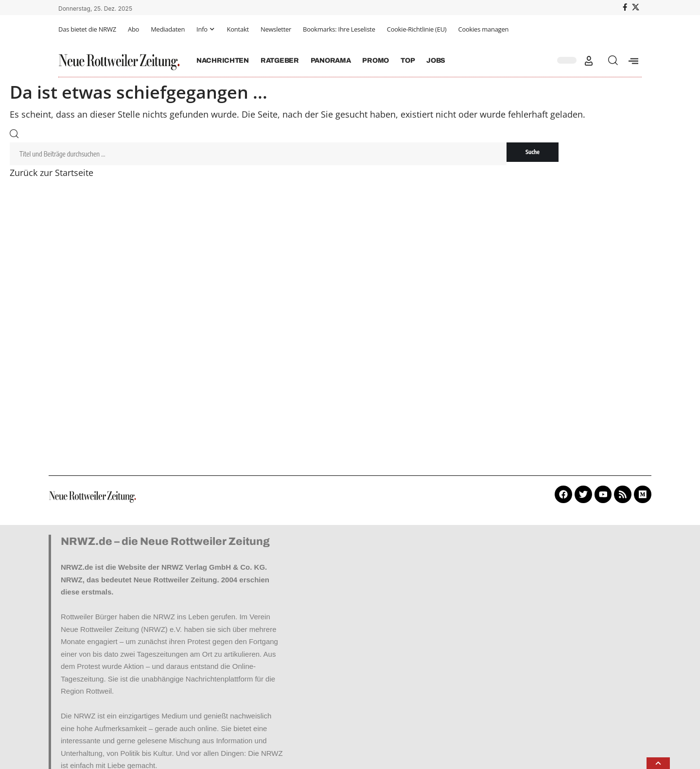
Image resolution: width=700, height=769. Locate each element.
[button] (589, 61)
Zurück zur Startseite (52, 173)
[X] (636, 7)
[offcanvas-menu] (633, 61)
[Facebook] (625, 7)
